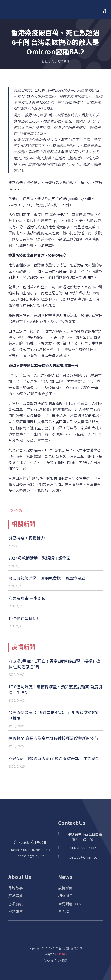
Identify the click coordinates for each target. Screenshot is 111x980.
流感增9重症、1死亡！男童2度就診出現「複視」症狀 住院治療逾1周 (54, 664)
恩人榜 (64, 912)
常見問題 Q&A (69, 904)
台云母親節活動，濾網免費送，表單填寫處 (47, 578)
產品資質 (16, 896)
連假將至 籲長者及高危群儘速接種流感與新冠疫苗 (53, 738)
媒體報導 (16, 912)
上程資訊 (62, 954)
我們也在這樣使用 (25, 618)
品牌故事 (16, 888)
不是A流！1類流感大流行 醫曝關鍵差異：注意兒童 (54, 758)
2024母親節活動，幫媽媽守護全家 (39, 558)
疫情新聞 (64, 61)
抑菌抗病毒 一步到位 (27, 598)
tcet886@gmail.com (84, 857)
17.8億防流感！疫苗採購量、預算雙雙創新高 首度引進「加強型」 (55, 689)
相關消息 (65, 896)
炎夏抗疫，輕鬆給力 (27, 538)
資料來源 (16, 510)
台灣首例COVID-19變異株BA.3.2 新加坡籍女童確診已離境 (54, 715)
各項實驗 (16, 904)
